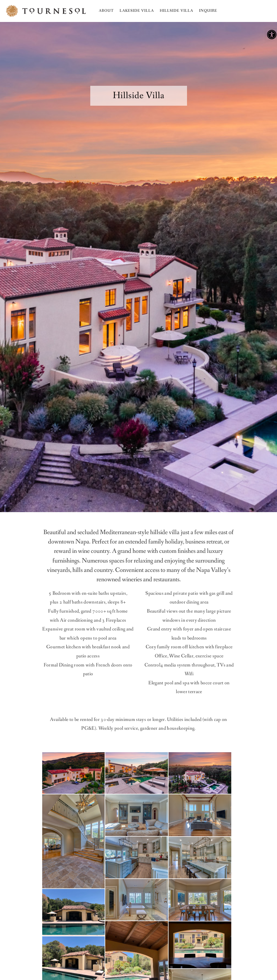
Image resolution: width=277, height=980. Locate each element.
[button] (272, 35)
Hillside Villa (176, 11)
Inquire (208, 11)
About (106, 11)
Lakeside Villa (137, 11)
